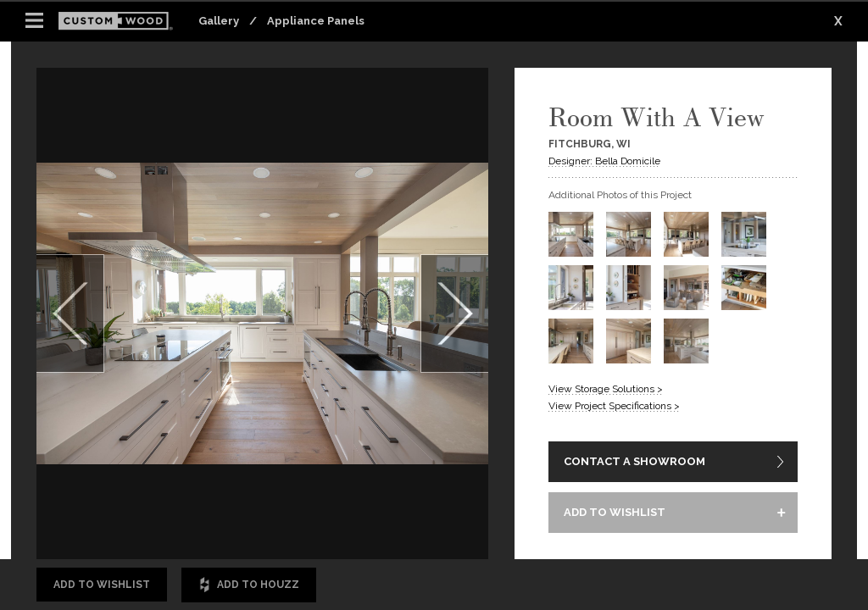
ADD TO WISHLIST (615, 512)
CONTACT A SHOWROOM (634, 461)
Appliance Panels (316, 21)
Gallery (219, 21)
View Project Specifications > (614, 406)
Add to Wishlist (102, 585)
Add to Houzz (249, 585)
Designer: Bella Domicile (604, 161)
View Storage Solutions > (606, 389)
